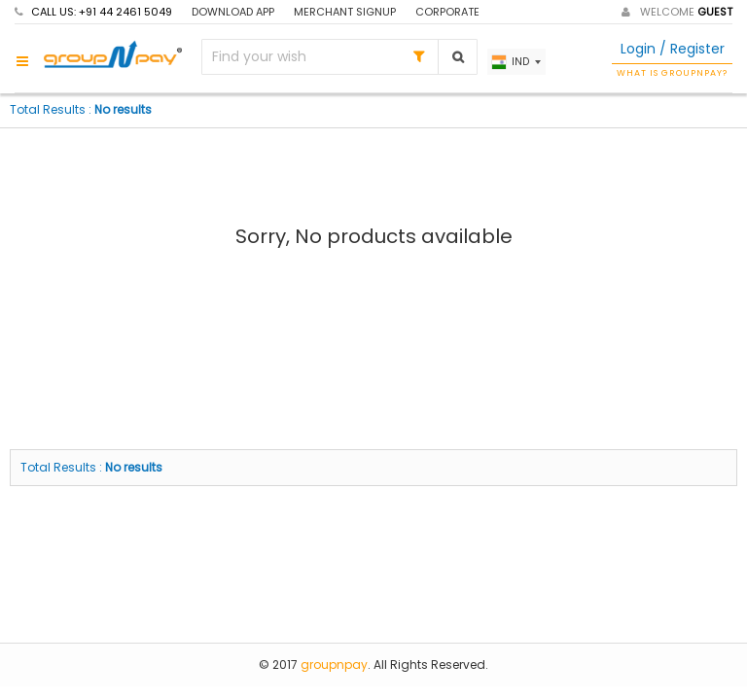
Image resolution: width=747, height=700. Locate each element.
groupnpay (334, 665)
